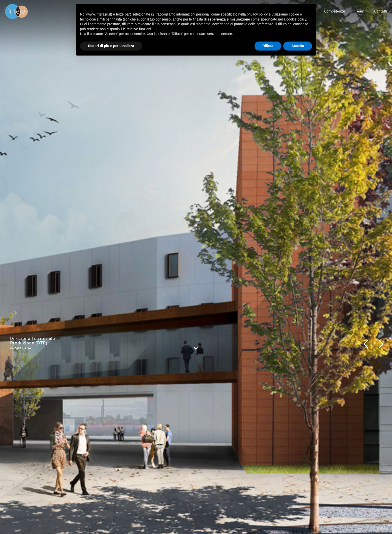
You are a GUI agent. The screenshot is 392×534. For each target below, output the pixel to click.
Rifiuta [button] (268, 46)
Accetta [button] (298, 46)
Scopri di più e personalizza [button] (111, 46)
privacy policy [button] (257, 14)
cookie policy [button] (296, 19)
